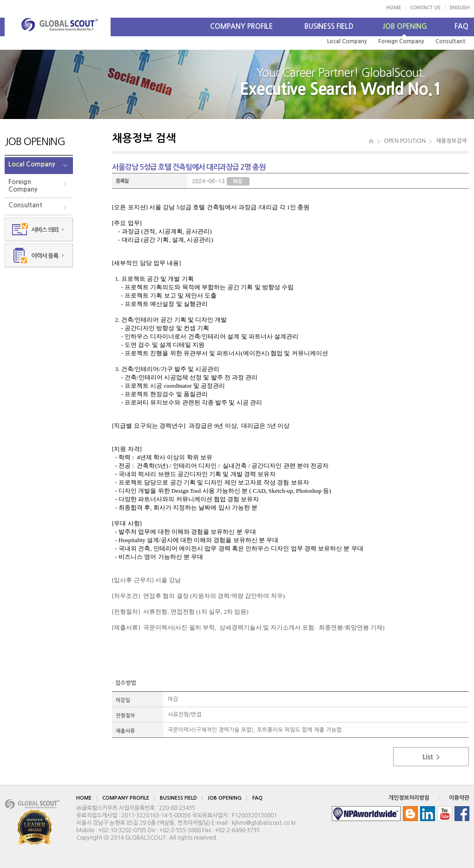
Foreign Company (401, 41)
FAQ (461, 26)
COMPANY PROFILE (241, 26)
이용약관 (459, 798)
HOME (84, 798)
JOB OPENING (405, 26)
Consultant (451, 41)
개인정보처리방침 (409, 798)
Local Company (347, 41)
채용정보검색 (451, 141)
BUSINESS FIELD (329, 26)
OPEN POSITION (405, 141)
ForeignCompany (23, 186)
